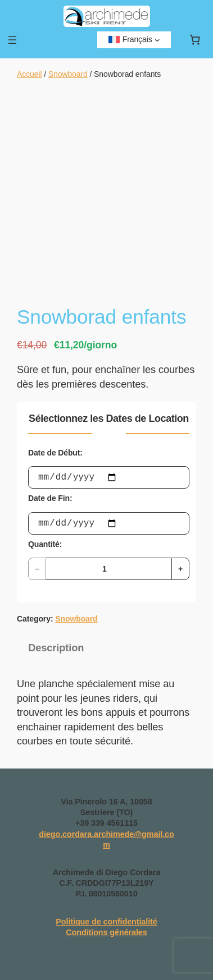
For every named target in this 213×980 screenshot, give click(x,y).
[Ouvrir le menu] (12, 40)
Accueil (29, 74)
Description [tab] (56, 648)
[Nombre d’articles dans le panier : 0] (194, 40)
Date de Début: (55, 453)
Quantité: (45, 544)
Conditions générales (106, 932)
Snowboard (68, 74)
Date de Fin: (50, 498)
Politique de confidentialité (106, 922)
